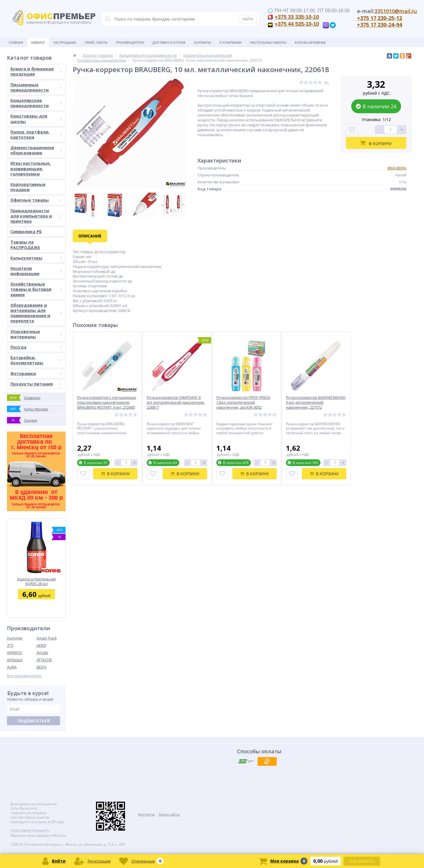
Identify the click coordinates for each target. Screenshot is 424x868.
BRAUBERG (397, 168)
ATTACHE (44, 660)
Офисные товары (36, 200)
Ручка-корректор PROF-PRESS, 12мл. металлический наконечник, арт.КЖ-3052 (244, 402)
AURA (12, 667)
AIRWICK (15, 653)
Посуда (36, 347)
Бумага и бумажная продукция (36, 71)
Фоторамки (36, 373)
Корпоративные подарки (28, 187)
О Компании (230, 42)
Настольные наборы (268, 42)
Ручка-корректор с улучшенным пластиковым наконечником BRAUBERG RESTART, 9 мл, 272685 (107, 402)
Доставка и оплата (169, 42)
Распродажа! (65, 42)
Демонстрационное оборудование (36, 150)
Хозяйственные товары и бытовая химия (36, 289)
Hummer (15, 638)
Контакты (202, 42)
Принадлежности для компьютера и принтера (36, 216)
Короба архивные (310, 42)
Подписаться (34, 721)
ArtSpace (15, 660)
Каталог (38, 42)
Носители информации (36, 271)
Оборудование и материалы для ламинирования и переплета (36, 313)
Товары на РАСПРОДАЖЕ (25, 245)
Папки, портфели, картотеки (36, 135)
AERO (41, 645)
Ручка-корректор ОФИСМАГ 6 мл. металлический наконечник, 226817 (176, 402)
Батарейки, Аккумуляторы (36, 360)
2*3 (10, 645)
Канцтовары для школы (36, 119)
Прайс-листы (96, 42)
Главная (16, 42)
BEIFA (41, 667)
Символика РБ (26, 232)
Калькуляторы (36, 258)
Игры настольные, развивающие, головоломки (31, 168)
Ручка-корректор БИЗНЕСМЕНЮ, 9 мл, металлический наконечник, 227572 (316, 402)
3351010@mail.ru (396, 11)
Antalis (42, 653)
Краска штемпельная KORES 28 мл (36, 581)
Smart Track (47, 638)
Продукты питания (36, 384)
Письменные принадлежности (36, 87)
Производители (130, 42)
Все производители (24, 676)
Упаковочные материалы (36, 334)
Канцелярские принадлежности (36, 103)
